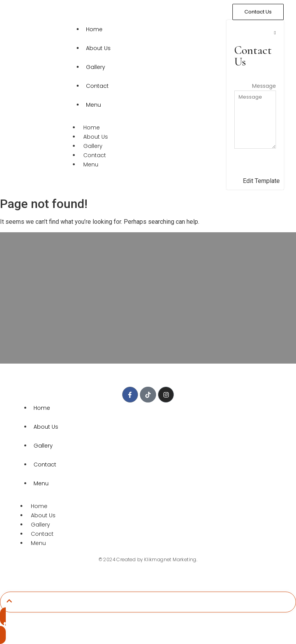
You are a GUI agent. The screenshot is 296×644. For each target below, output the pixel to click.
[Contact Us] (258, 12)
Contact (97, 86)
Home (94, 29)
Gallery (96, 67)
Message (264, 86)
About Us (98, 48)
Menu (93, 105)
